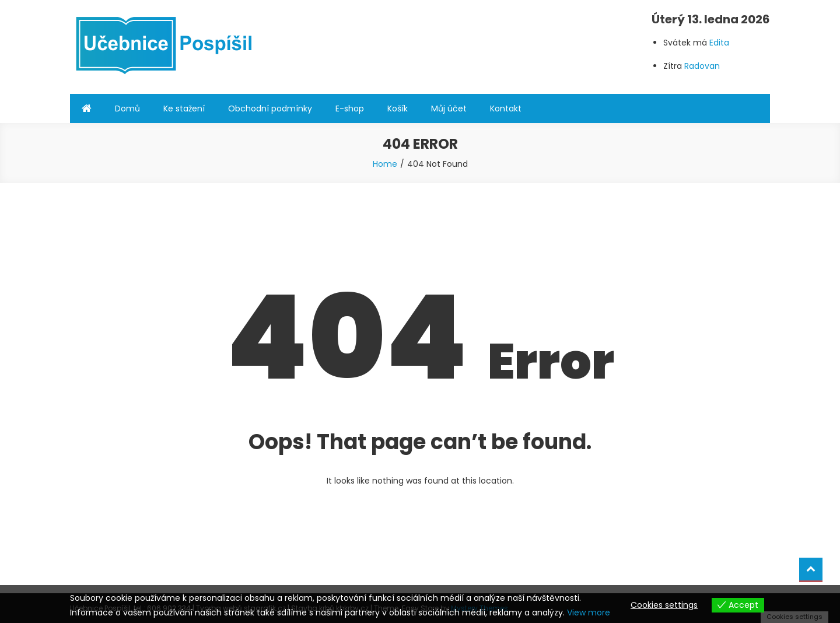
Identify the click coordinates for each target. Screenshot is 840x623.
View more (589, 612)
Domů (127, 108)
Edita (719, 43)
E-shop (350, 108)
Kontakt (506, 108)
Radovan (702, 66)
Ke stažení (184, 108)
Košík (398, 108)
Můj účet (449, 108)
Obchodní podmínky (270, 108)
